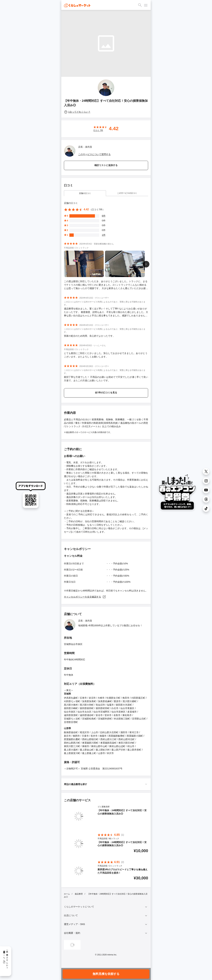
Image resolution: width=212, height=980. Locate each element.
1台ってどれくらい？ (77, 112)
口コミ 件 (98, 130)
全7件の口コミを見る (106, 393)
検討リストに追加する (106, 165)
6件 (104, 216)
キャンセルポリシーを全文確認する (85, 597)
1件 (104, 235)
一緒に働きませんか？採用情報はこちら (6, 959)
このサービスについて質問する (94, 154)
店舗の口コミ (85, 193)
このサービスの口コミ (127, 193)
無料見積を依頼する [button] (106, 974)
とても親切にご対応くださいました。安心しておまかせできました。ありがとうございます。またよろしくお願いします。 (106, 355)
